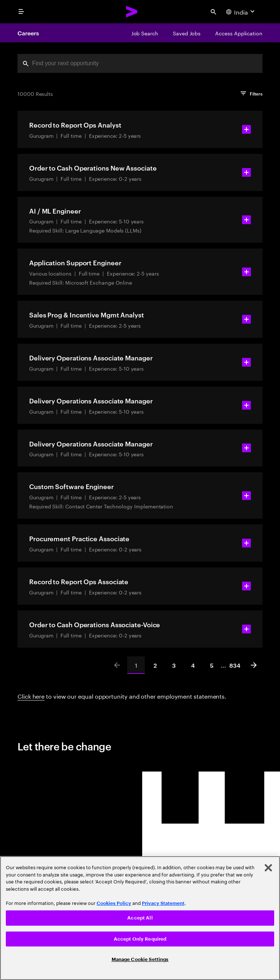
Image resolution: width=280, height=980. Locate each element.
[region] (140, 918)
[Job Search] (145, 33)
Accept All (140, 918)
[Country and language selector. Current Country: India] (241, 12)
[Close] (268, 868)
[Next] (254, 665)
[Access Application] (239, 33)
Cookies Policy (114, 903)
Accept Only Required (140, 939)
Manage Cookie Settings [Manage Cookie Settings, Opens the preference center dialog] (140, 959)
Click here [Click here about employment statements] (31, 696)
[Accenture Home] (132, 12)
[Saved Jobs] (187, 33)
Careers (28, 33)
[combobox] (140, 63)
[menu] (21, 12)
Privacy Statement (163, 903)
